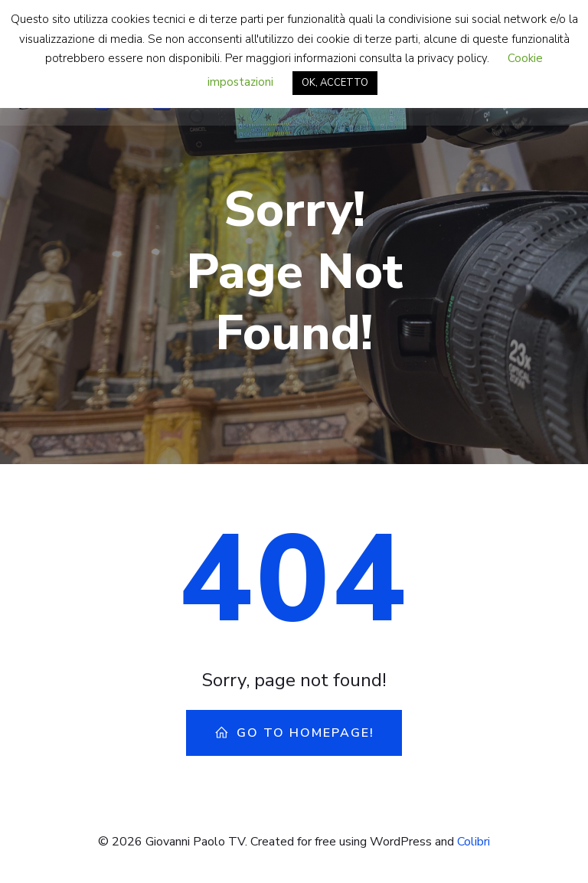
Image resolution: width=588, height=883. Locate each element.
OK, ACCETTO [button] (335, 83)
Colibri (474, 842)
